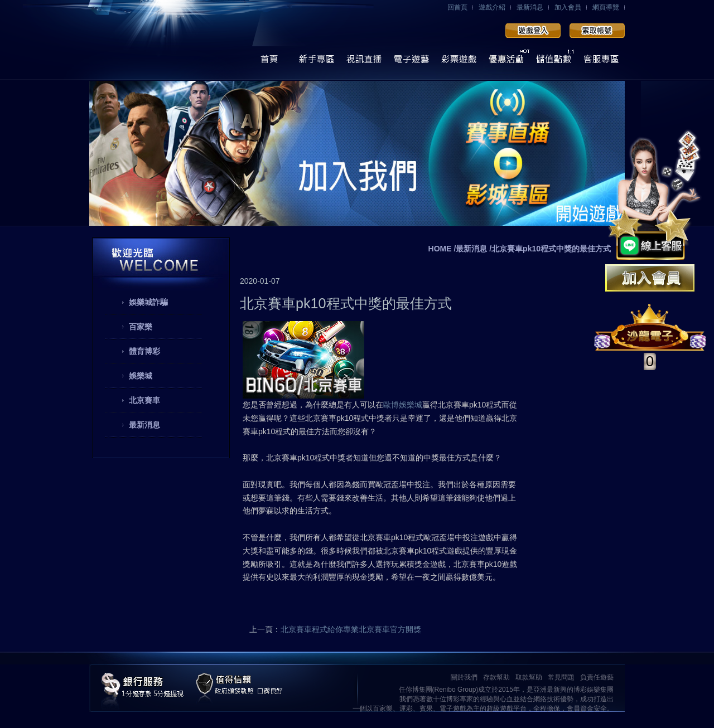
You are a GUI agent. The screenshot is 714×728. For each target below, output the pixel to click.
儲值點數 (554, 62)
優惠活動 (506, 62)
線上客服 (601, 62)
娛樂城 (141, 376)
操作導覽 (317, 62)
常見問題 (561, 677)
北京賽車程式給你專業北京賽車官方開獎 (351, 629)
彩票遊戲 (459, 62)
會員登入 (533, 31)
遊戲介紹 (492, 7)
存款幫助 (496, 677)
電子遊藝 (411, 62)
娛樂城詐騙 (148, 302)
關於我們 (464, 677)
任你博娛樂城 (172, 40)
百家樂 (141, 327)
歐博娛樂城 (403, 405)
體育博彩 (144, 351)
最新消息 (530, 7)
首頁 (269, 62)
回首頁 (457, 7)
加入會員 (568, 7)
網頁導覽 (606, 7)
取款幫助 (529, 677)
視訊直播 (364, 62)
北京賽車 (144, 400)
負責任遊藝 (597, 677)
